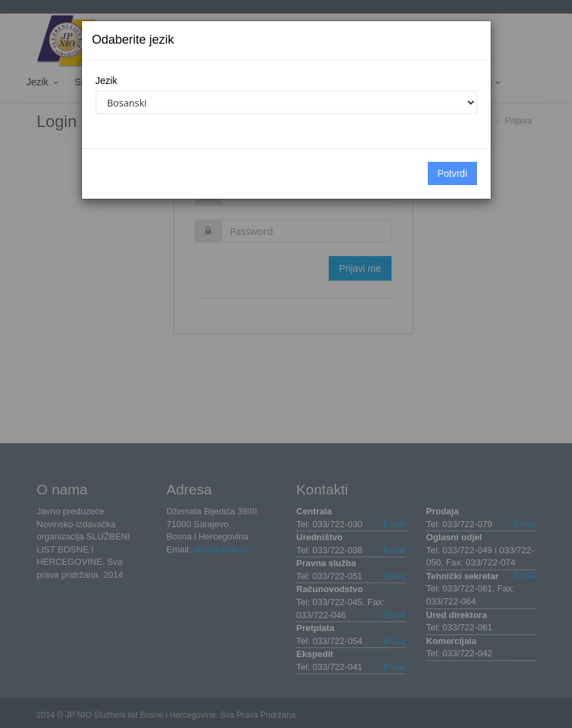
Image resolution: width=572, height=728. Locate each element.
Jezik (107, 81)
